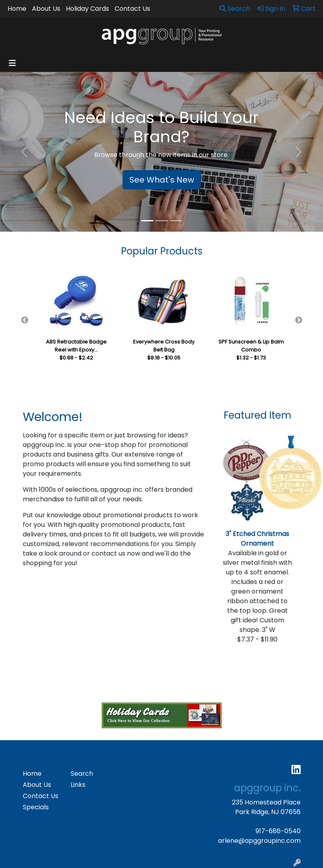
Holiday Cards (87, 9)
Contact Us (132, 9)
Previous (25, 320)
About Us (46, 9)
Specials (36, 807)
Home (17, 9)
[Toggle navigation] (12, 63)
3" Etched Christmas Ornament (257, 539)
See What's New (162, 180)
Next (299, 320)
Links (78, 785)
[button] (24, 152)
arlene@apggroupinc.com (259, 841)
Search (235, 9)
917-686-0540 (278, 831)
